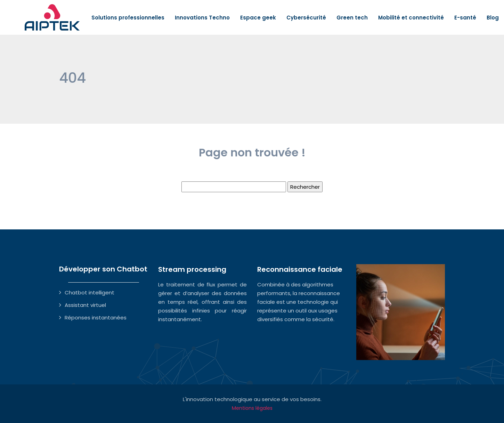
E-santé (465, 18)
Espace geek (258, 18)
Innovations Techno (202, 18)
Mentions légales (252, 408)
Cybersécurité (306, 18)
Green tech (352, 18)
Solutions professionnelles (128, 18)
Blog (493, 18)
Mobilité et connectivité (411, 18)
